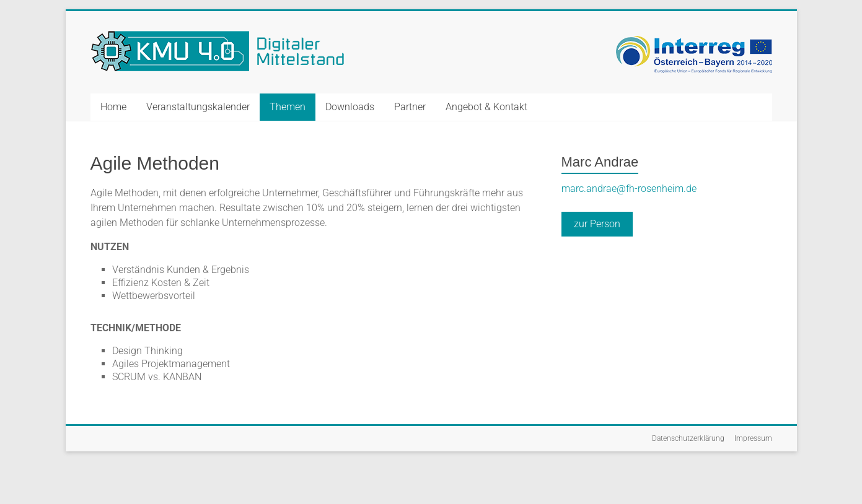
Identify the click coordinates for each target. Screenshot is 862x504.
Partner (410, 107)
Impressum (753, 438)
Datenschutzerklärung (688, 438)
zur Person (597, 224)
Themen (288, 107)
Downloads (350, 107)
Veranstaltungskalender (198, 107)
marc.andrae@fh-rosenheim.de (629, 189)
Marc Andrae (600, 162)
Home (113, 107)
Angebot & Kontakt (486, 107)
